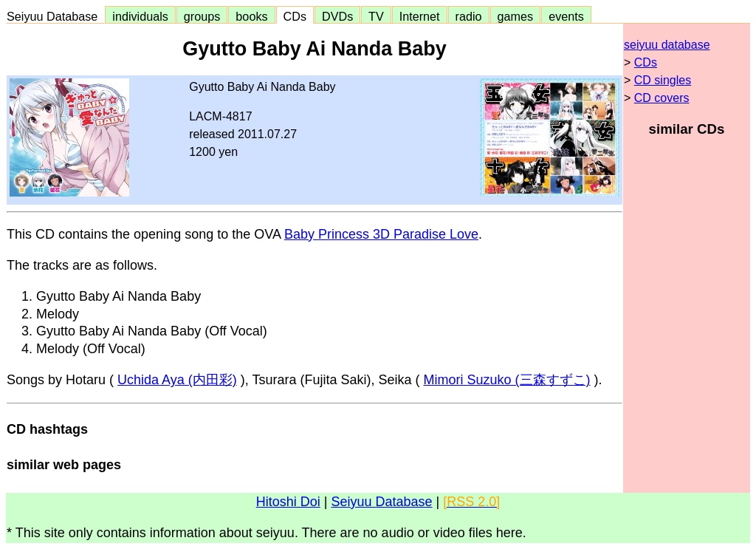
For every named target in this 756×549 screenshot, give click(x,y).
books (251, 16)
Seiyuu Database (55, 16)
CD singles (663, 80)
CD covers (662, 98)
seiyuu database (667, 45)
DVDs (337, 16)
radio (469, 16)
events (566, 16)
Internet (420, 16)
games (516, 16)
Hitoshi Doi (288, 502)
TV (376, 16)
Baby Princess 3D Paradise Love (381, 234)
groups (202, 16)
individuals (140, 16)
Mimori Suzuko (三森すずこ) (507, 380)
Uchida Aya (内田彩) (177, 380)
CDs (295, 16)
